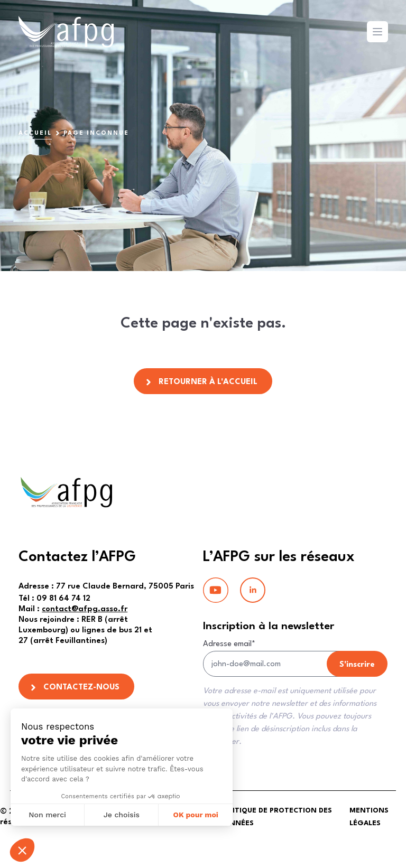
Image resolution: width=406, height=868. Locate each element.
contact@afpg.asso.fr (85, 609)
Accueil (35, 133)
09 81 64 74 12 (54, 599)
